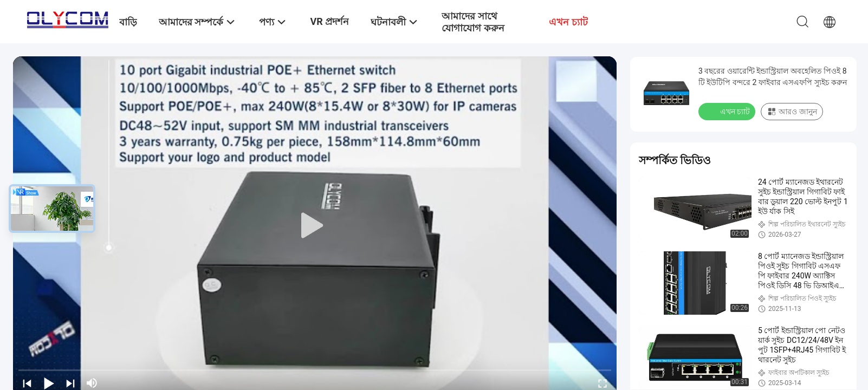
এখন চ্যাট (728, 111)
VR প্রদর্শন (329, 21)
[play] (315, 226)
